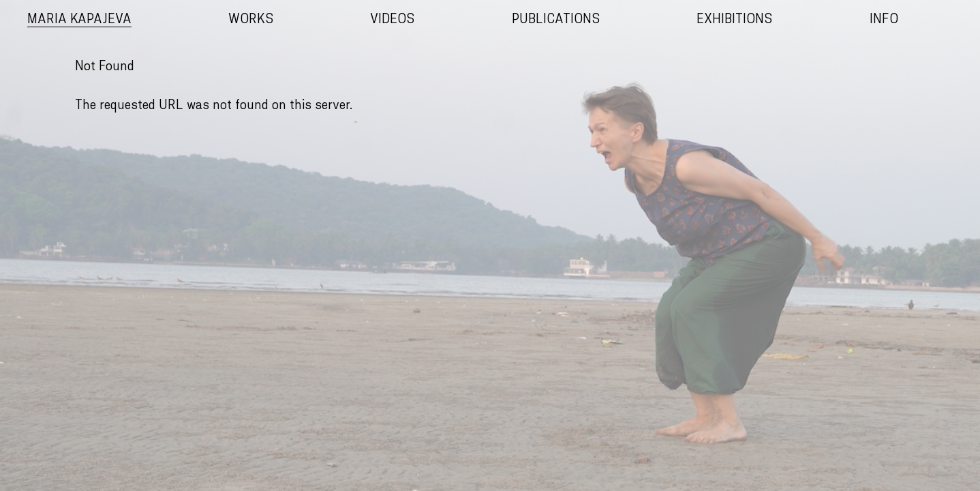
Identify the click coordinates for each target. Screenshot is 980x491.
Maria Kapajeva (79, 20)
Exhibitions (735, 20)
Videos (393, 20)
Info (884, 20)
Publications (556, 20)
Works (251, 20)
